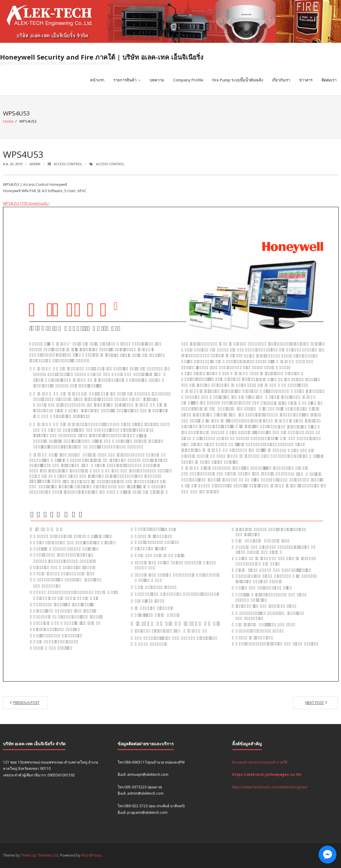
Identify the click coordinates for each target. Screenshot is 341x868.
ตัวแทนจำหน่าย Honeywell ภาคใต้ (260, 762)
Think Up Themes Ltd (39, 855)
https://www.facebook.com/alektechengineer (270, 787)
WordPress (92, 855)
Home (8, 121)
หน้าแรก (97, 80)
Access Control (68, 164)
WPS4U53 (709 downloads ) (26, 203)
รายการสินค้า (125, 80)
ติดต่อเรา (329, 80)
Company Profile (188, 80)
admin (35, 164)
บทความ (157, 80)
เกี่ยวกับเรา (281, 80)
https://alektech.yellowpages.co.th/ (267, 774)
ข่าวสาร (306, 80)
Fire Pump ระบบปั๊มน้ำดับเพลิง (238, 80)
